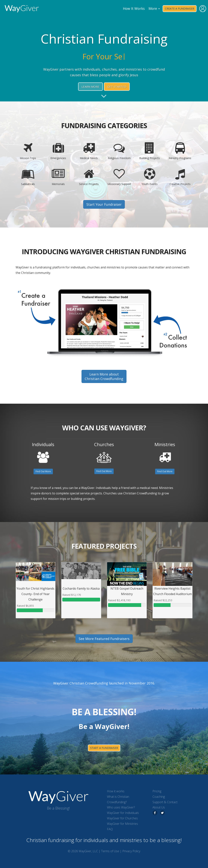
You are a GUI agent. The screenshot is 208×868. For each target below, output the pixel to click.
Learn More (90, 87)
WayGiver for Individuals (123, 813)
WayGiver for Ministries (122, 824)
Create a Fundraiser (180, 9)
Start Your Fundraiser (104, 204)
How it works (116, 791)
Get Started (117, 87)
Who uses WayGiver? (121, 807)
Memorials (58, 177)
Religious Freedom (119, 151)
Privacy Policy (131, 851)
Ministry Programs (180, 151)
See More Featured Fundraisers (104, 639)
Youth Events (150, 177)
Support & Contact (165, 802)
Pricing (157, 791)
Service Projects (89, 177)
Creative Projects (180, 177)
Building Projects (150, 151)
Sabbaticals (28, 177)
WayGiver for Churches (122, 818)
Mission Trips (28, 151)
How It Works (134, 8)
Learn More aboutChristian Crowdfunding (104, 376)
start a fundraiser (104, 748)
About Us (159, 807)
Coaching (159, 797)
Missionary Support (119, 177)
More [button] (154, 8)
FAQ (110, 829)
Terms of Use (110, 851)
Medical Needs (89, 151)
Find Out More (43, 471)
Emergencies (58, 151)
